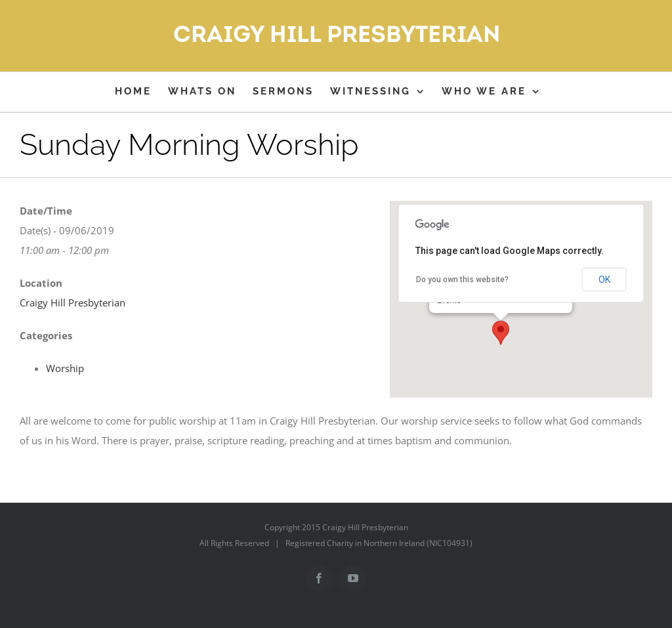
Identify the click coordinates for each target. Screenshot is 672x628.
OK (604, 280)
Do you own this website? (462, 280)
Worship (65, 368)
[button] (501, 333)
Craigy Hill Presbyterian (73, 303)
